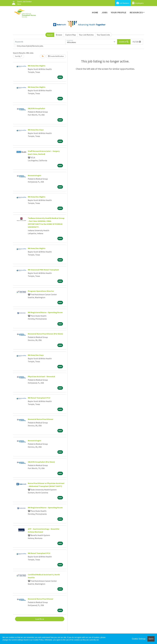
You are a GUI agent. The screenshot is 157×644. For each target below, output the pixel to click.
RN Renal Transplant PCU (39, 398)
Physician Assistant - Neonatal (41, 376)
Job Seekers (123, 3)
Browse (59, 35)
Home (95, 12)
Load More (40, 619)
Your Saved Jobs (103, 35)
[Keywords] (40, 42)
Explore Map (71, 35)
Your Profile (119, 12)
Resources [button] (136, 12)
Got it (151, 639)
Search (50, 35)
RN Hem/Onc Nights (37, 66)
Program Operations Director (41, 291)
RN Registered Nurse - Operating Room (45, 312)
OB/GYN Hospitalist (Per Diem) (41, 462)
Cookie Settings (139, 639)
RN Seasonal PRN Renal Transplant (43, 270)
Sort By (18, 56)
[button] (137, 42)
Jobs (105, 12)
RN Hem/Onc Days (36, 130)
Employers (138, 3)
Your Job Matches (86, 35)
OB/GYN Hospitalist (36, 108)
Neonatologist (35, 175)
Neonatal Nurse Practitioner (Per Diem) (45, 334)
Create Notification (56, 56)
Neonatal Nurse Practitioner (41, 419)
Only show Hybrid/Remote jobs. (30, 46)
